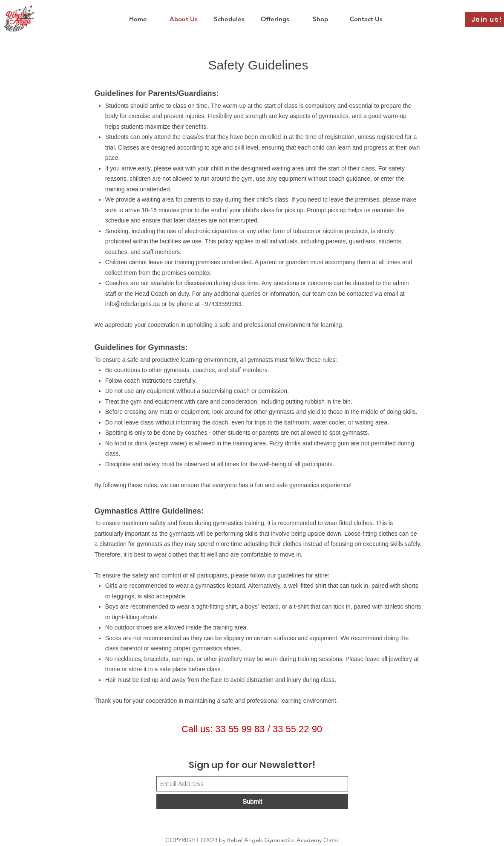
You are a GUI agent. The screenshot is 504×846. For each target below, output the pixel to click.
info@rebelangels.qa (133, 304)
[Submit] (252, 801)
